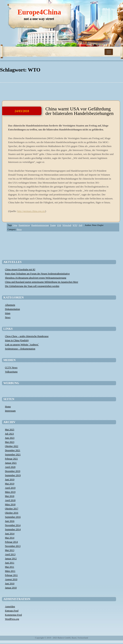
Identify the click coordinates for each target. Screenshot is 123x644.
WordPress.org (12, 619)
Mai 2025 (10, 430)
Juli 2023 (9, 434)
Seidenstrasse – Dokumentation (20, 349)
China (15, 225)
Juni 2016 (10, 521)
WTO (75, 225)
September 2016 (13, 517)
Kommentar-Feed (13, 615)
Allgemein (10, 305)
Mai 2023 (10, 442)
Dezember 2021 (13, 450)
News (19, 229)
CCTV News (11, 368)
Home (8, 407)
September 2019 (13, 475)
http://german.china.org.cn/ (31, 211)
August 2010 (11, 579)
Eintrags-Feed (12, 611)
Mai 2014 (10, 538)
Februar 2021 (11, 459)
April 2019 (10, 488)
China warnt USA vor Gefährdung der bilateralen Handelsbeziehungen (80, 111)
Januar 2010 (11, 588)
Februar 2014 (11, 542)
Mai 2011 (10, 567)
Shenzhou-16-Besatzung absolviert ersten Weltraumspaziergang (36, 278)
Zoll (80, 225)
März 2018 (10, 504)
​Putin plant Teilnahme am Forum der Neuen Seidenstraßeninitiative (37, 274)
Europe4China (39, 12)
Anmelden (10, 607)
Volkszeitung (11, 372)
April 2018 (10, 500)
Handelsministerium (40, 225)
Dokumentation (12, 309)
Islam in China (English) (17, 340)
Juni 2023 (10, 438)
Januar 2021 (11, 463)
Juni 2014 (10, 534)
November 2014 (13, 525)
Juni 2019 (10, 480)
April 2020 (10, 467)
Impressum (10, 411)
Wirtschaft (67, 225)
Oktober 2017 (12, 509)
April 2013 (10, 554)
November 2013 (13, 546)
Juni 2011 (10, 563)
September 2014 (13, 529)
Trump (53, 225)
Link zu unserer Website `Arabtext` (22, 345)
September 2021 (13, 455)
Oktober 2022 (12, 446)
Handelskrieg (24, 225)
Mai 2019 (10, 484)
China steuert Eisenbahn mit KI (20, 269)
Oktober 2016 (12, 513)
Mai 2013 (10, 550)
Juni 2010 (10, 584)
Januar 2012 (11, 559)
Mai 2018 (10, 496)
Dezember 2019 (13, 471)
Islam (8, 313)
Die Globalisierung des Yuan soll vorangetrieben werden (32, 286)
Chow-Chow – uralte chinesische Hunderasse (27, 336)
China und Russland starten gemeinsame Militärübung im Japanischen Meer (42, 282)
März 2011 (10, 571)
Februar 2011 (11, 575)
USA (59, 225)
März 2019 (10, 492)
